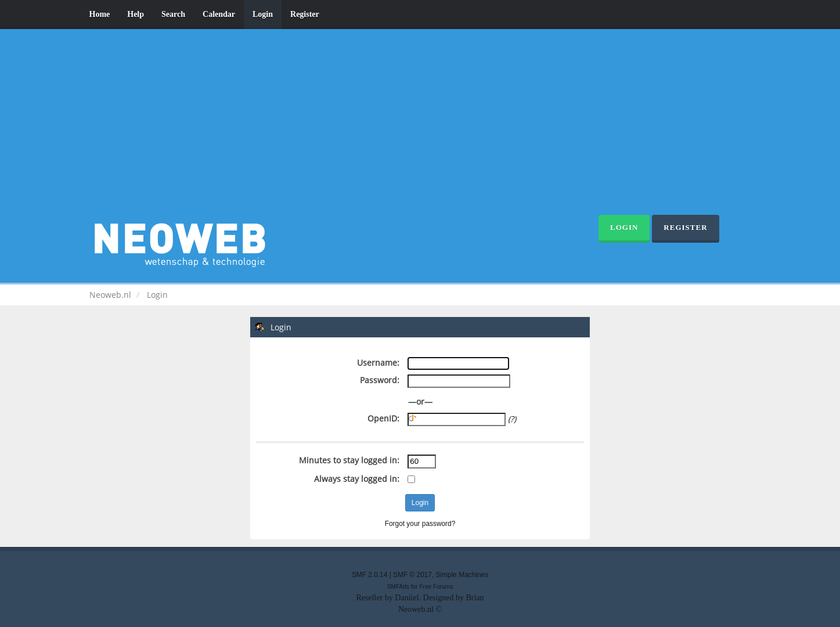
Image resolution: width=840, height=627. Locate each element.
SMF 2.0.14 (369, 575)
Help (136, 14)
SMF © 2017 (412, 575)
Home (100, 14)
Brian (475, 598)
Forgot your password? (420, 524)
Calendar (219, 14)
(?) (512, 419)
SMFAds (398, 587)
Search (173, 14)
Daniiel (407, 598)
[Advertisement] (420, 128)
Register (305, 14)
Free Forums (436, 587)
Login (263, 14)
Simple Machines (462, 575)
